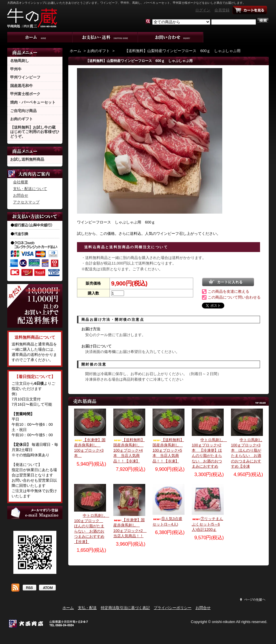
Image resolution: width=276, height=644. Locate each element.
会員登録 (222, 10)
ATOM (47, 588)
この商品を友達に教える (228, 291)
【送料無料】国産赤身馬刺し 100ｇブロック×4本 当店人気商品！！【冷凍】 (129, 450)
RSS (29, 588)
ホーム (40, 37)
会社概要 (21, 182)
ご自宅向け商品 (23, 111)
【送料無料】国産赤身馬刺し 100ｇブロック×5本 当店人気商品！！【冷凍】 (168, 450)
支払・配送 (87, 608)
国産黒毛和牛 (21, 86)
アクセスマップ (26, 202)
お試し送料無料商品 (27, 159)
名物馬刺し (20, 61)
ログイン (203, 10)
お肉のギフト (21, 119)
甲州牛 (16, 69)
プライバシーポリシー (173, 608)
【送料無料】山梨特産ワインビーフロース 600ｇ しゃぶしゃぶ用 (178, 51)
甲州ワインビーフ (25, 77)
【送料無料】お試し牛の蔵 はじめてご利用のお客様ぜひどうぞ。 (35, 132)
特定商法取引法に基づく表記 (125, 608)
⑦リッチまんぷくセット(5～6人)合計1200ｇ (207, 524)
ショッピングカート (250, 10)
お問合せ (171, 37)
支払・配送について (105, 37)
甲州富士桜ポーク (25, 94)
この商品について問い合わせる (234, 297)
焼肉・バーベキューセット (33, 102)
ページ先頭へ (253, 599)
